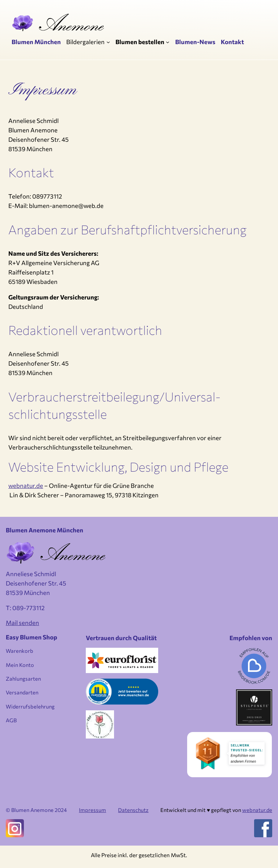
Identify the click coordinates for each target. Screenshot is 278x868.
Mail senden (22, 622)
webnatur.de (26, 485)
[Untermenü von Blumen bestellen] (168, 42)
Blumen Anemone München (45, 530)
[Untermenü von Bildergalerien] (108, 42)
